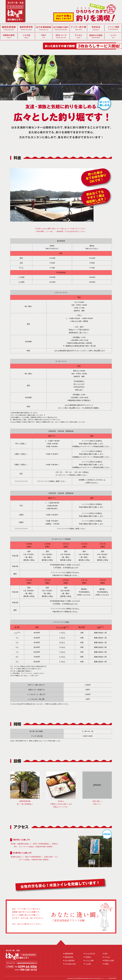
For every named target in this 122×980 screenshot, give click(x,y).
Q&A (106, 953)
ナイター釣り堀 (90, 953)
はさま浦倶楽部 (70, 960)
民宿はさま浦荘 (109, 960)
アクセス (107, 957)
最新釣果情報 (69, 953)
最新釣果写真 (69, 957)
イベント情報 (89, 960)
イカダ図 (88, 964)
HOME (107, 964)
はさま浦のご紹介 (70, 964)
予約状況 (88, 957)
